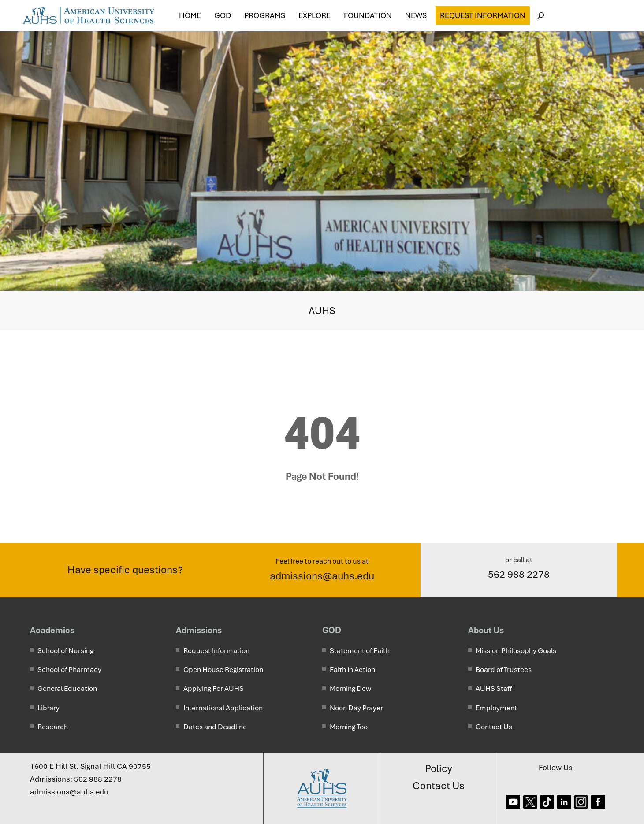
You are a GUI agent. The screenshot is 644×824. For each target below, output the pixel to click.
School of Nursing (65, 651)
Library (48, 708)
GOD (332, 630)
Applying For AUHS (214, 689)
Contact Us (494, 727)
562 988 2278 (519, 574)
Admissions (199, 630)
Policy (439, 768)
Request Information (483, 15)
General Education (67, 689)
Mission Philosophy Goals (516, 651)
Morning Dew (350, 689)
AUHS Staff (494, 689)
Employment (496, 708)
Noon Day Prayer (356, 708)
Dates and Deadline (215, 727)
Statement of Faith (360, 651)
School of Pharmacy (69, 670)
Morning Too (349, 727)
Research (53, 727)
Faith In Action (352, 670)
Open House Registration (223, 670)
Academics (52, 630)
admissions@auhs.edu (322, 576)
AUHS (322, 311)
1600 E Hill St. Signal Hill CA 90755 (90, 766)
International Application (223, 708)
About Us (486, 630)
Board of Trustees (504, 670)
